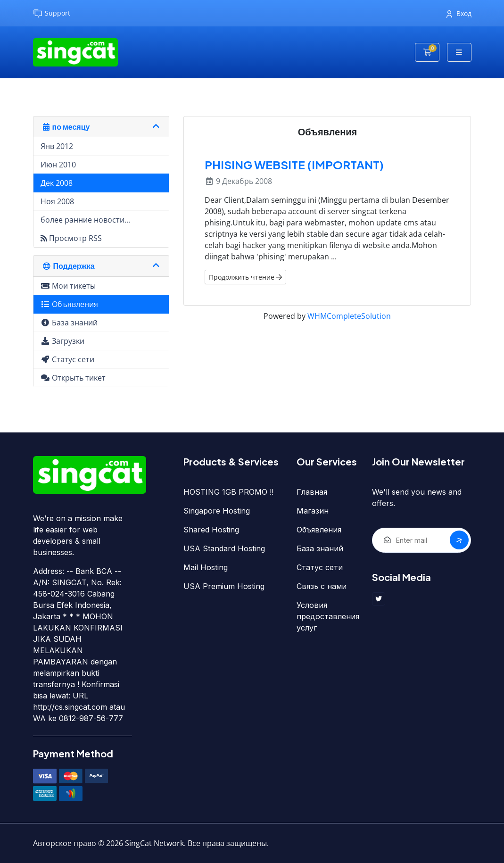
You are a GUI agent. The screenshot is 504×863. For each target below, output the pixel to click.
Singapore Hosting (217, 511)
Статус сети (320, 567)
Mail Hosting (206, 567)
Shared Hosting (211, 530)
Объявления (319, 530)
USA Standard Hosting (224, 548)
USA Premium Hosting (224, 586)
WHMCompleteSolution (349, 316)
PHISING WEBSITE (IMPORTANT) (294, 165)
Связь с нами (322, 586)
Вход (459, 13)
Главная (312, 492)
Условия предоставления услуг (327, 616)
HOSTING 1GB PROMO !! (228, 492)
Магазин (313, 511)
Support (52, 13)
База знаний (320, 548)
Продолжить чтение (245, 277)
